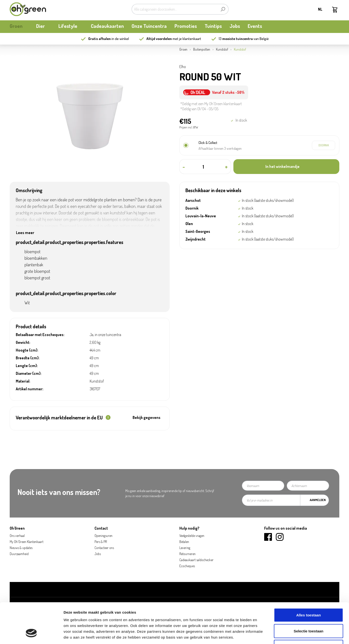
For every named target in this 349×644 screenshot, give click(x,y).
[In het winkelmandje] (286, 167)
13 (236, 39)
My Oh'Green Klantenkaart (27, 542)
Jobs (98, 554)
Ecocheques (187, 566)
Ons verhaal (17, 536)
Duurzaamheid (19, 554)
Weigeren (308, 612)
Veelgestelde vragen (192, 536)
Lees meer (25, 233)
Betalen (184, 542)
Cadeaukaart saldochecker (196, 560)
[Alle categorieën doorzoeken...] (174, 9)
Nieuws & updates (21, 548)
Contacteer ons (104, 548)
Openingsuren (103, 536)
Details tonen (262, 634)
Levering (185, 548)
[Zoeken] (223, 9)
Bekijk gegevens (147, 417)
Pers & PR (101, 542)
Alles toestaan (309, 580)
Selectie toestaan (309, 596)
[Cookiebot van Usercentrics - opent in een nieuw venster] (31, 635)
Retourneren (187, 554)
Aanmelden (318, 500)
